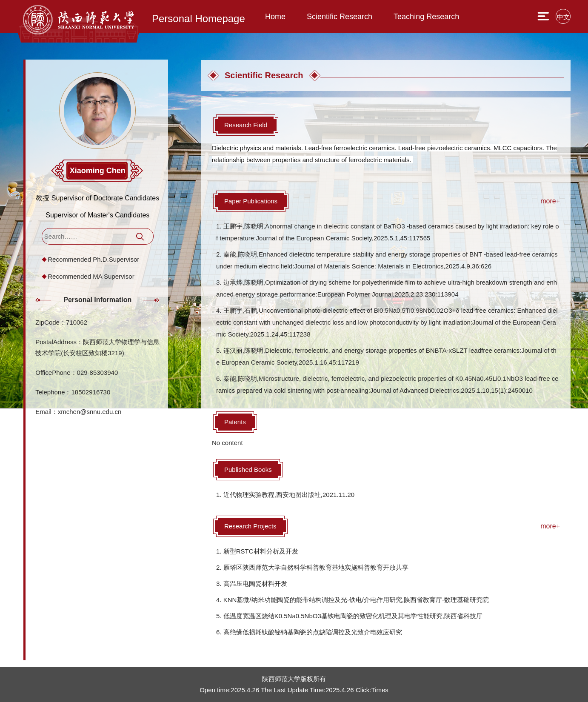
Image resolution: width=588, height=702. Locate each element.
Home (275, 17)
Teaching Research (426, 17)
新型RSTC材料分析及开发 (261, 551)
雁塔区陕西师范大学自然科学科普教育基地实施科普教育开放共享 (316, 567)
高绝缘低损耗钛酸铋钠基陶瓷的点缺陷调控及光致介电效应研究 (313, 632)
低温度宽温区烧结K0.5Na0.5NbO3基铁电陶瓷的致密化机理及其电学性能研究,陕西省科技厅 (353, 616)
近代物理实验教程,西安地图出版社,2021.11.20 (289, 495)
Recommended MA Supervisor (91, 276)
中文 (563, 17)
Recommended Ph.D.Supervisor (93, 259)
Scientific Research (340, 17)
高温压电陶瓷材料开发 (255, 584)
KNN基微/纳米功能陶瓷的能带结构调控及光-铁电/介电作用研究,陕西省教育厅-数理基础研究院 (356, 600)
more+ (550, 201)
